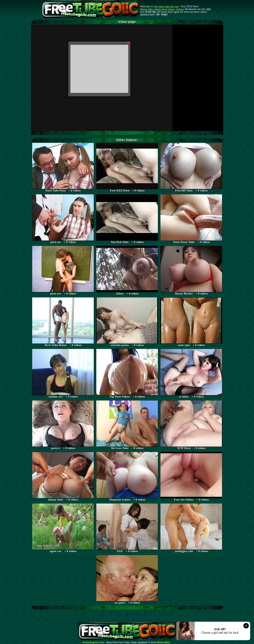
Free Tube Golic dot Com (166, 7)
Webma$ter (164, 642)
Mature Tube (147, 9)
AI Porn (180, 9)
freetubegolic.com (93, 642)
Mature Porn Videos (164, 9)
